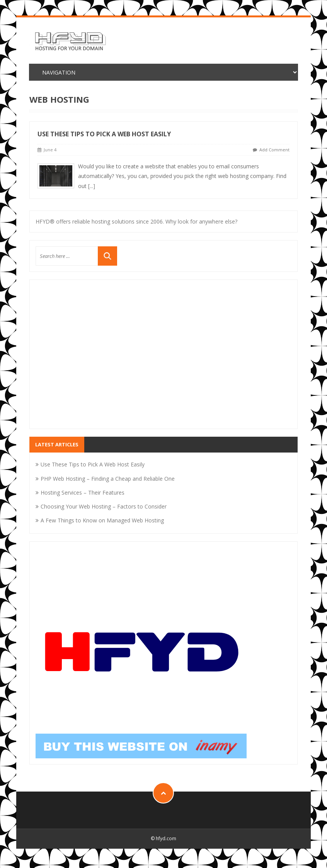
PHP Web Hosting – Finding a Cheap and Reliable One (108, 479)
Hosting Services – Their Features (83, 492)
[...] (92, 186)
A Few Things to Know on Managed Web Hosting (102, 520)
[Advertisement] (163, 359)
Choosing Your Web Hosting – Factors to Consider (104, 506)
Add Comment (274, 150)
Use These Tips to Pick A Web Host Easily (104, 134)
